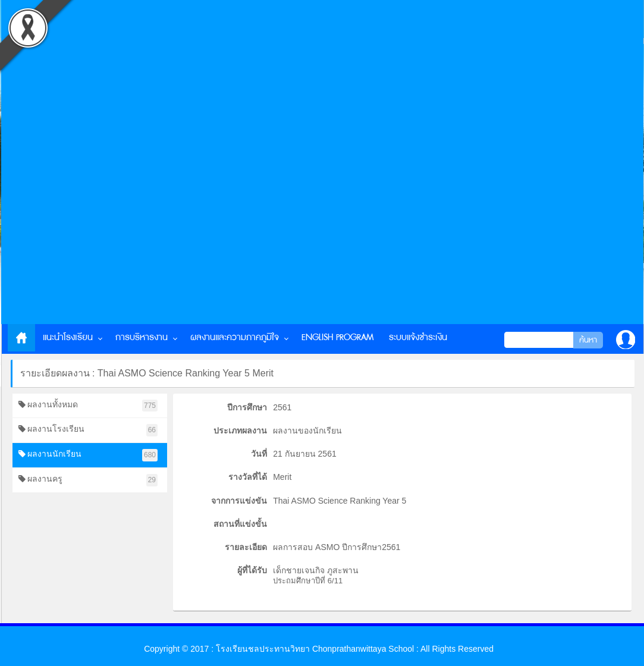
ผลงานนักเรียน (88, 455)
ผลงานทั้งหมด (88, 406)
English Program (337, 337)
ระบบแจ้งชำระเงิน (418, 337)
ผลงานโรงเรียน (88, 430)
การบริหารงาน (142, 337)
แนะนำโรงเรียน (68, 337)
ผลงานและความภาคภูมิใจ (235, 337)
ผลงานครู (88, 480)
